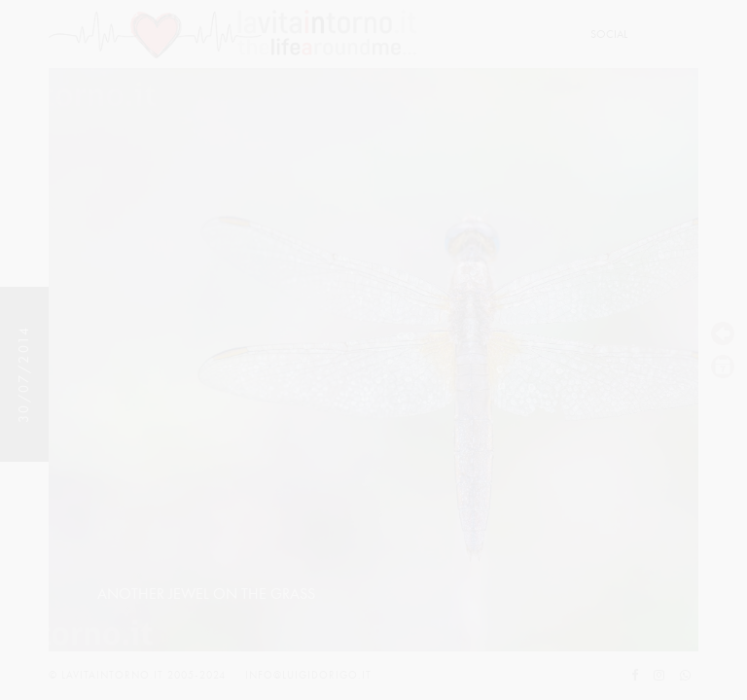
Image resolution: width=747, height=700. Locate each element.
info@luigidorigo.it (308, 675)
